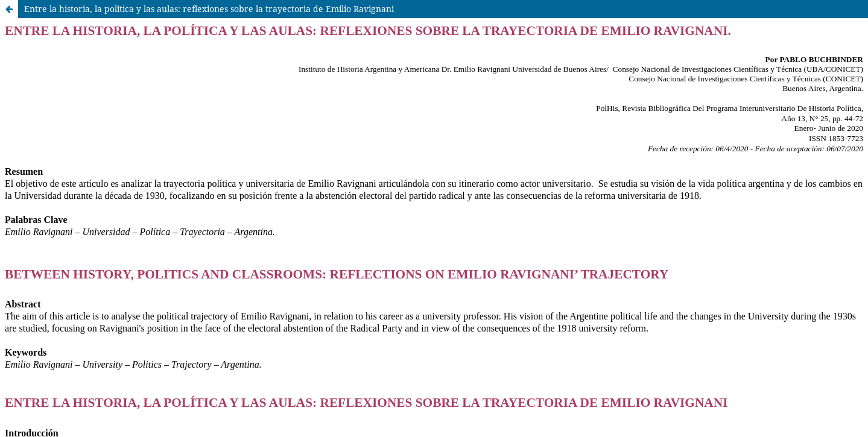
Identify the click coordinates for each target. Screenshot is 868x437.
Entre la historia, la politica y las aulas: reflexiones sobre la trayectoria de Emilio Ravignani (209, 9)
